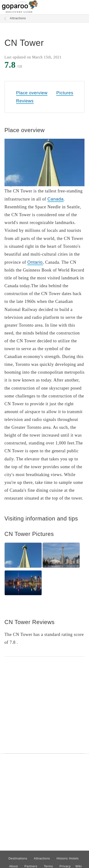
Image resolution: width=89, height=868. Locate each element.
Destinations (18, 858)
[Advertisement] (44, 705)
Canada (56, 199)
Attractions (18, 18)
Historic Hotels (68, 858)
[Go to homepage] (20, 8)
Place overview (32, 93)
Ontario (35, 262)
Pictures (65, 93)
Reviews (25, 101)
